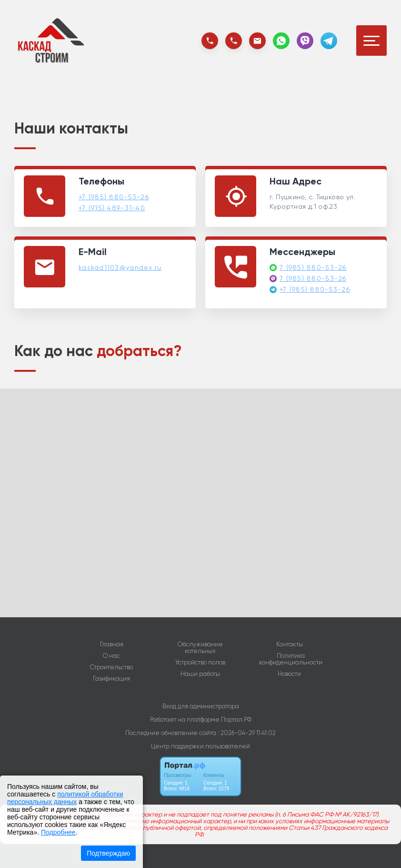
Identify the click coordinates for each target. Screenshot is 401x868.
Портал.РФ (236, 720)
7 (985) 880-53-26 (313, 267)
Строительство (111, 667)
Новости (289, 674)
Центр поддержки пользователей (200, 746)
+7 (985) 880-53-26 (114, 197)
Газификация (111, 679)
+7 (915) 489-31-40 (112, 208)
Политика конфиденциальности (291, 659)
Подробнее (58, 832)
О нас (111, 656)
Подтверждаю (108, 853)
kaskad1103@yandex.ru (120, 267)
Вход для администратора (201, 706)
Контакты (290, 644)
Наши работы (200, 674)
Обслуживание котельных (200, 648)
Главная (112, 644)
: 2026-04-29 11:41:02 (247, 733)
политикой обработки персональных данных (65, 798)
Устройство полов (200, 663)
